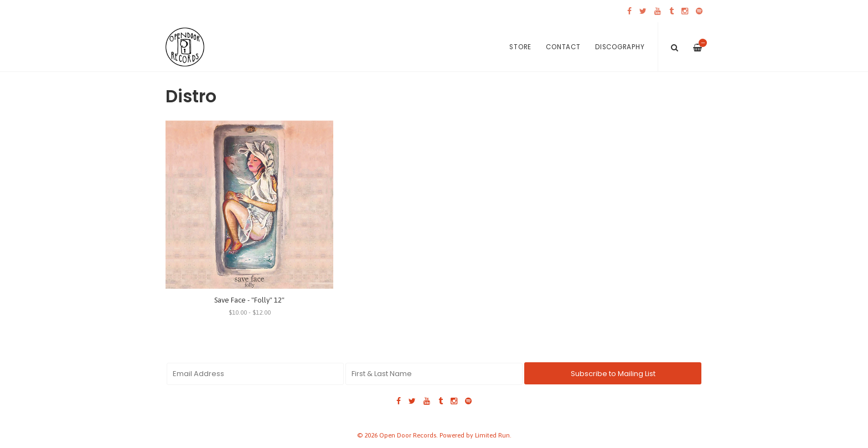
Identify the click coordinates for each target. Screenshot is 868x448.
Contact (563, 47)
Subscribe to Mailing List (613, 374)
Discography (620, 47)
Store (520, 47)
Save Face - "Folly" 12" (249, 300)
